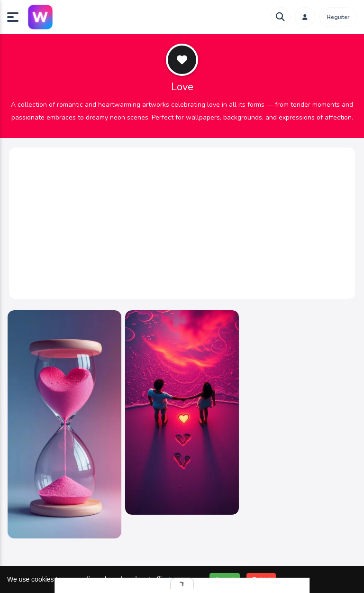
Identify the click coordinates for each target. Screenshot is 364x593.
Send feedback (182, 556)
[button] (17, 17)
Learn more (186, 579)
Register (338, 17)
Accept (225, 579)
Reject (261, 579)
